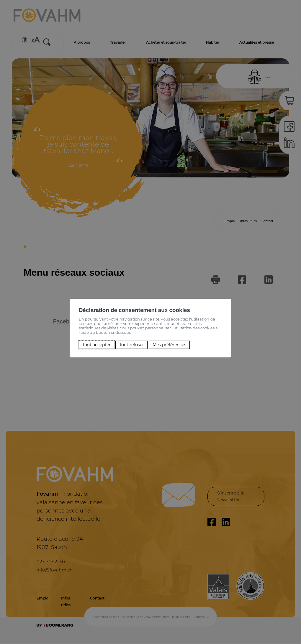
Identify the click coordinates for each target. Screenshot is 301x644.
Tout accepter (90, 342)
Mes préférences (173, 342)
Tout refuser (130, 342)
